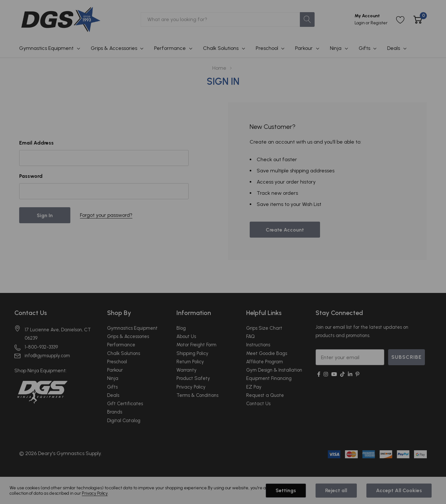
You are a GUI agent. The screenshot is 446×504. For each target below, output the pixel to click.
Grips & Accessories (114, 48)
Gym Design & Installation (274, 370)
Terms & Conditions (197, 395)
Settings (286, 490)
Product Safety (193, 378)
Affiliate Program (265, 362)
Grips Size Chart (264, 328)
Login (360, 23)
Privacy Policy (191, 387)
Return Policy (190, 362)
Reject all (336, 490)
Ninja (336, 48)
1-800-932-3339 (41, 347)
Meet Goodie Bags (267, 353)
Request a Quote (265, 395)
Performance (170, 48)
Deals (394, 48)
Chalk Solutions (221, 48)
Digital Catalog (124, 421)
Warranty (187, 370)
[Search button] (307, 20)
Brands (115, 412)
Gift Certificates (125, 404)
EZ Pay (254, 387)
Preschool (267, 48)
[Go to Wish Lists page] (400, 20)
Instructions (258, 345)
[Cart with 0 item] (418, 20)
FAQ (250, 336)
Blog (181, 328)
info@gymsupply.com (47, 356)
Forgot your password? (106, 215)
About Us (186, 336)
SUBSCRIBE (407, 357)
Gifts (364, 48)
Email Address (36, 143)
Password (31, 176)
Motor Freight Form (196, 345)
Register (379, 23)
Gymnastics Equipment (46, 48)
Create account (285, 230)
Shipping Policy (192, 353)
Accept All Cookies (399, 490)
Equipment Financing (269, 378)
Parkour (304, 48)
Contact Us (31, 313)
